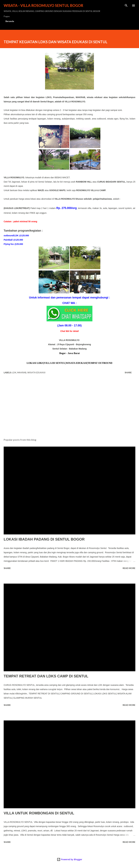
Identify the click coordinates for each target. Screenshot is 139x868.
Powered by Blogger (69, 859)
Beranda (10, 21)
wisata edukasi (36, 372)
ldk (14, 372)
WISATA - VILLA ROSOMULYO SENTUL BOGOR (43, 5)
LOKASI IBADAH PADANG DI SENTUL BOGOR (44, 539)
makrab (22, 372)
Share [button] (128, 372)
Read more (129, 568)
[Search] (126, 5)
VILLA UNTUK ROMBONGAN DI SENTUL (39, 813)
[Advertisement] (69, 407)
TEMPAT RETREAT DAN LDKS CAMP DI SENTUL (46, 676)
